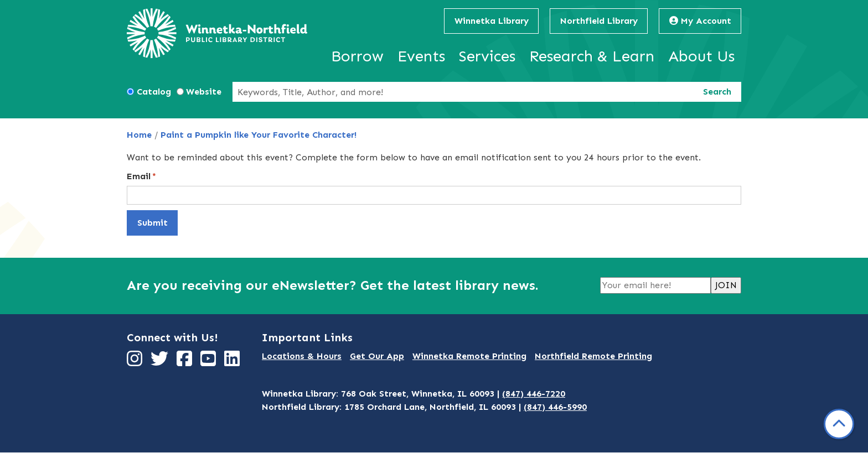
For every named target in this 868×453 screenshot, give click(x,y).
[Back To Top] (839, 424)
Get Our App (377, 356)
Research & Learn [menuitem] (592, 56)
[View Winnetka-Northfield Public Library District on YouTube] (210, 362)
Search (717, 92)
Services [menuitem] (487, 56)
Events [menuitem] (421, 56)
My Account (700, 21)
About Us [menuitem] (701, 56)
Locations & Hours (302, 356)
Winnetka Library (492, 21)
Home (139, 135)
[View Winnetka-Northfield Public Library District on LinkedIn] (233, 362)
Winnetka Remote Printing (469, 356)
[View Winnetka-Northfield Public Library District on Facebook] (186, 362)
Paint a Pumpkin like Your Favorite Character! (259, 135)
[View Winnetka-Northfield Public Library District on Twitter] (161, 362)
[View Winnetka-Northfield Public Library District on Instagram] (136, 362)
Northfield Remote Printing (593, 356)
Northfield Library (599, 21)
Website (204, 92)
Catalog (154, 92)
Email (139, 176)
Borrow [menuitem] (357, 56)
